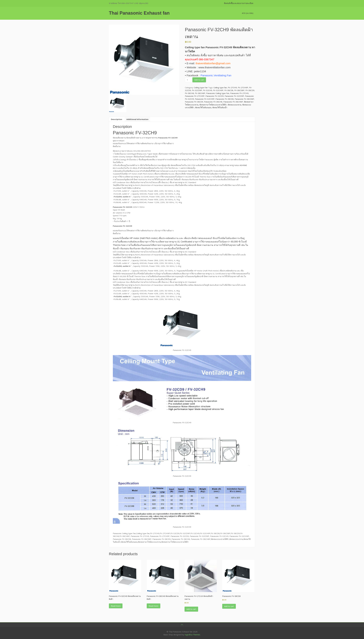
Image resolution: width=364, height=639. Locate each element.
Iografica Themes (192, 635)
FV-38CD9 (250, 90)
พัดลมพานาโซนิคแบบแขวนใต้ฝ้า (213, 105)
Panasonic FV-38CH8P (233, 102)
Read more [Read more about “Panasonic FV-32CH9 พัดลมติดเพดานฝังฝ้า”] (116, 606)
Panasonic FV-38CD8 (225, 99)
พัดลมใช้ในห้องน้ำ (220, 107)
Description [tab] (117, 119)
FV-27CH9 (232, 87)
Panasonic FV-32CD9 (215, 96)
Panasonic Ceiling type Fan (218, 93)
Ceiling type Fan (201, 87)
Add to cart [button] (191, 609)
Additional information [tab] (137, 119)
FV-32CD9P (197, 90)
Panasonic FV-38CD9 (194, 102)
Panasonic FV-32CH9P (205, 99)
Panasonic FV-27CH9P (195, 96)
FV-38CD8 (229, 90)
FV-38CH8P (200, 93)
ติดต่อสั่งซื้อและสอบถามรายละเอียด (239, 3)
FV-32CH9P (218, 90)
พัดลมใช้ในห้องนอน (203, 107)
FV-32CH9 (208, 90)
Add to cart (199, 80)
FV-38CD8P (239, 90)
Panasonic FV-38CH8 (213, 102)
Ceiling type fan (220, 87)
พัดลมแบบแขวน (234, 105)
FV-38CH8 (189, 93)
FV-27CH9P (243, 87)
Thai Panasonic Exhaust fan (139, 13)
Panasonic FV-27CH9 (239, 93)
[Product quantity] (188, 80)
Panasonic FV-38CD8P (244, 99)
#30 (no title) (248, 13)
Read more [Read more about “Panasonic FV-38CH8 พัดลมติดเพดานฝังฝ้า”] (154, 606)
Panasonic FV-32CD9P (234, 96)
